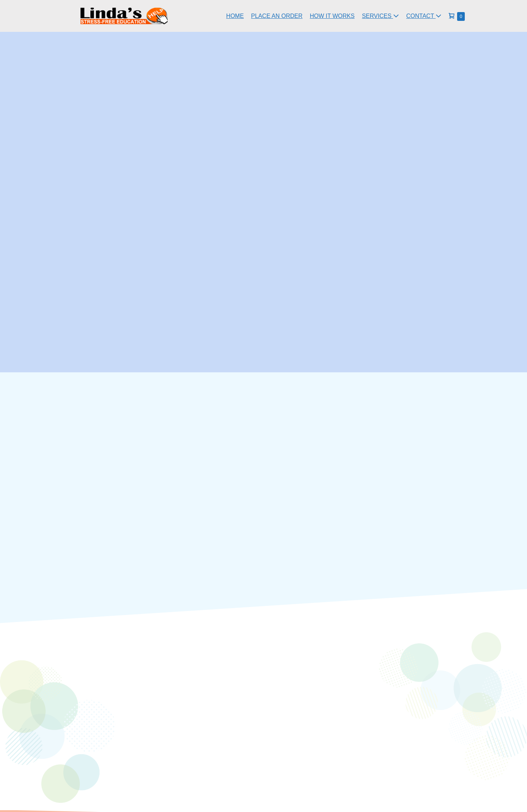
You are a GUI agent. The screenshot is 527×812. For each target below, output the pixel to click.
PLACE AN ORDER (277, 16)
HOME (235, 16)
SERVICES (380, 16)
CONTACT (424, 16)
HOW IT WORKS (332, 16)
